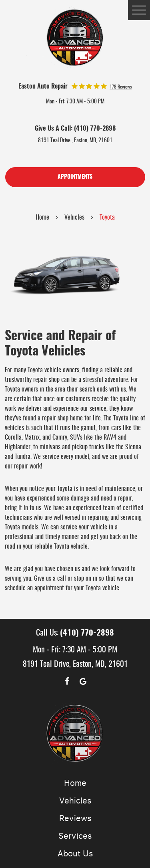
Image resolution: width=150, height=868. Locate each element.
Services (75, 836)
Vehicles (74, 218)
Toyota (107, 218)
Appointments (75, 177)
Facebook (67, 681)
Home (42, 218)
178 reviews (121, 87)
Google (83, 681)
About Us (75, 854)
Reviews (75, 818)
